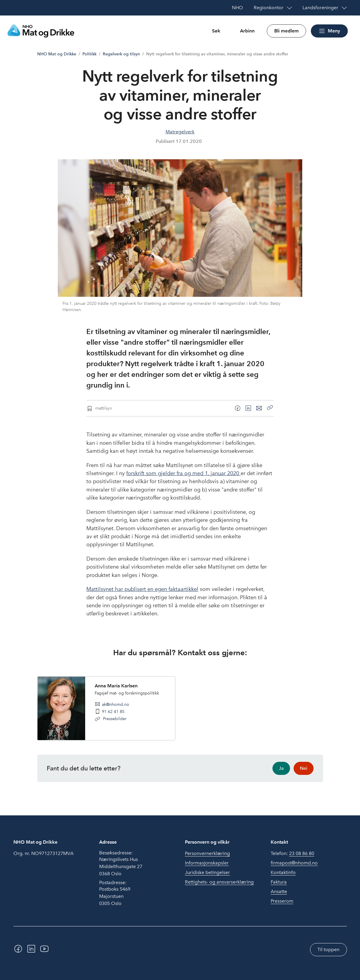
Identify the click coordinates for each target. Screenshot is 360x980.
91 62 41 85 (113, 711)
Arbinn (247, 31)
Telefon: (292, 853)
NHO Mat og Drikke (57, 54)
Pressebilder (114, 719)
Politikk (89, 54)
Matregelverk (180, 132)
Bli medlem (286, 31)
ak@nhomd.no (116, 704)
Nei (304, 768)
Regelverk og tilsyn (121, 54)
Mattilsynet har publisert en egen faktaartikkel (142, 589)
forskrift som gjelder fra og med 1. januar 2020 (183, 473)
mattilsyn (104, 408)
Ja (281, 768)
